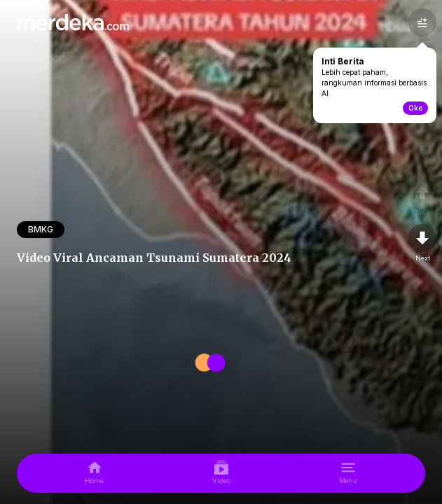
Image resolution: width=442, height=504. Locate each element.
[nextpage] (422, 244)
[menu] (348, 473)
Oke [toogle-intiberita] (415, 108)
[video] (221, 473)
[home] (94, 473)
